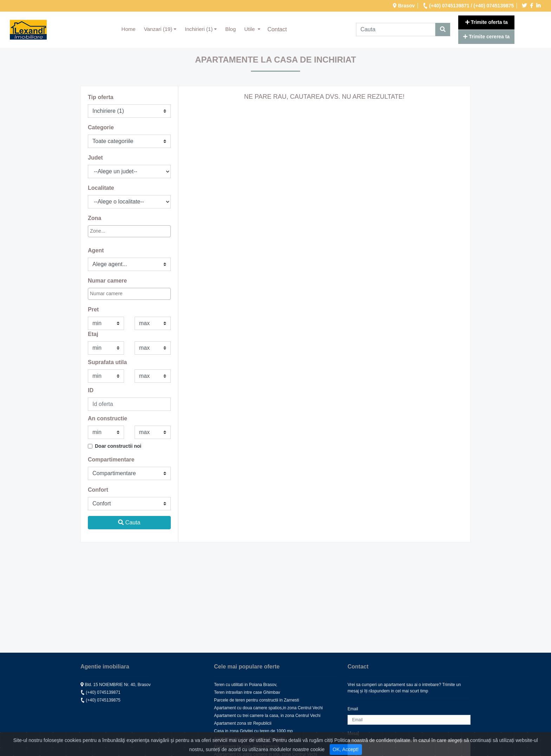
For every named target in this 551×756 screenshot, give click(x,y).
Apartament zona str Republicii (243, 723)
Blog (231, 29)
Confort (98, 490)
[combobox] (129, 231)
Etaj (93, 334)
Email (353, 709)
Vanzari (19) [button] (158, 29)
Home (131, 28)
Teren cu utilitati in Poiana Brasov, (246, 685)
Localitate (101, 188)
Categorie (101, 127)
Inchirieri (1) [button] (199, 29)
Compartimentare (111, 460)
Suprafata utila (107, 362)
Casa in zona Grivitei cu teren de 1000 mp (253, 731)
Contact (277, 29)
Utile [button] (250, 29)
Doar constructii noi (118, 446)
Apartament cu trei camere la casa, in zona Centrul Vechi (267, 716)
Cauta (129, 522)
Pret (93, 309)
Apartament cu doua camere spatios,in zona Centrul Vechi (268, 708)
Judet (95, 158)
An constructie (108, 418)
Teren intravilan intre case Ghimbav (247, 692)
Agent (96, 250)
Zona (95, 218)
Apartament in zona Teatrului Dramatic (250, 739)
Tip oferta (101, 97)
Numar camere (107, 281)
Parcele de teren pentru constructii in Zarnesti (257, 700)
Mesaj (353, 734)
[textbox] (121, 231)
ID (91, 390)
